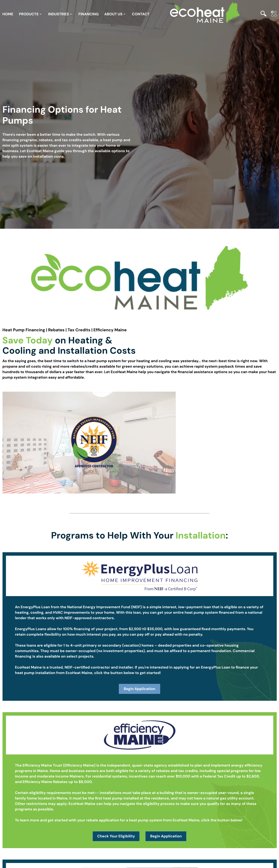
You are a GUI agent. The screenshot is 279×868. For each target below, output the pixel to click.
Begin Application (139, 689)
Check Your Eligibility (116, 836)
